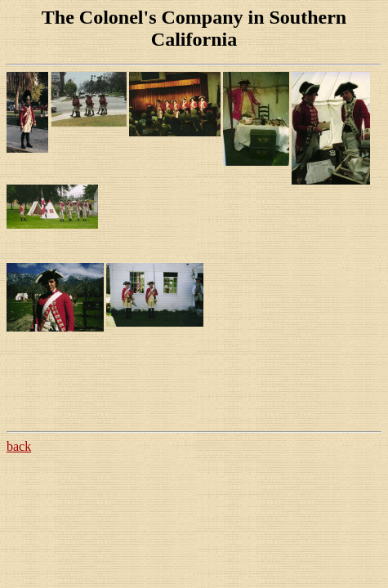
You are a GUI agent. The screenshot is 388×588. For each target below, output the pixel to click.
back (19, 446)
